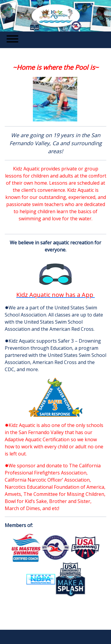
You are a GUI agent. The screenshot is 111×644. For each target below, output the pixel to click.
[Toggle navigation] (12, 40)
